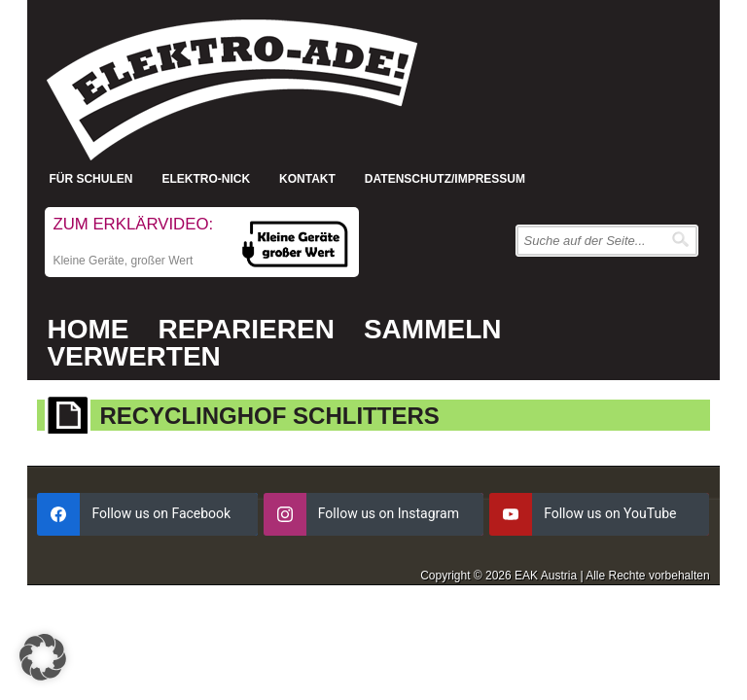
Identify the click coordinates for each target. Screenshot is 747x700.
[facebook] (147, 514)
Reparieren (246, 329)
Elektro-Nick (206, 179)
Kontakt (307, 179)
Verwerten (133, 356)
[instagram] (373, 514)
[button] (43, 657)
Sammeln (433, 329)
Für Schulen (90, 179)
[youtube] (599, 514)
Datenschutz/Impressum (445, 179)
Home (88, 329)
